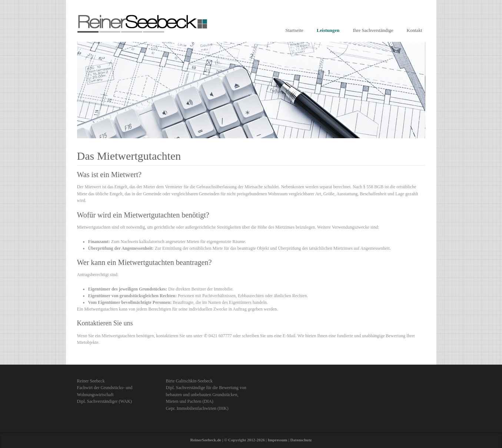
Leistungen (328, 30)
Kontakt (415, 30)
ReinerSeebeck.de (206, 440)
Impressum (277, 440)
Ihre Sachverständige (373, 30)
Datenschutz (301, 440)
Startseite (294, 30)
